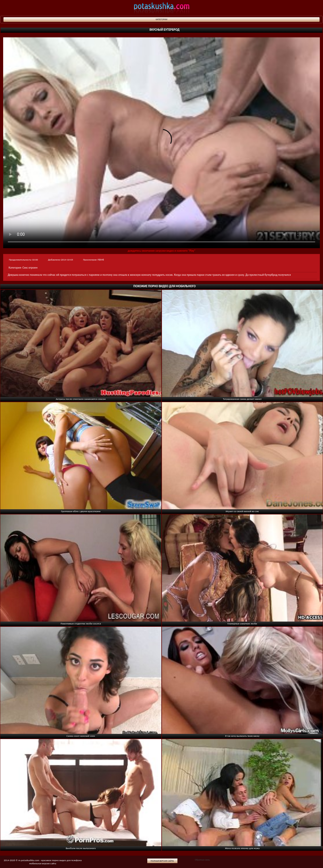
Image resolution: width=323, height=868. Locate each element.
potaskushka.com (162, 8)
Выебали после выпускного (81, 848)
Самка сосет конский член (81, 736)
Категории (161, 19)
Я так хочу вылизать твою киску (242, 736)
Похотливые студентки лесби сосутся (81, 623)
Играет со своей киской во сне (242, 511)
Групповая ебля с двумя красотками (81, 511)
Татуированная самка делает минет (242, 399)
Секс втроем (30, 268)
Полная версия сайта (162, 861)
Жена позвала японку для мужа (242, 848)
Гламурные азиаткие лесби (242, 623)
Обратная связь (202, 860)
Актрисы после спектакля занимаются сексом (81, 399)
